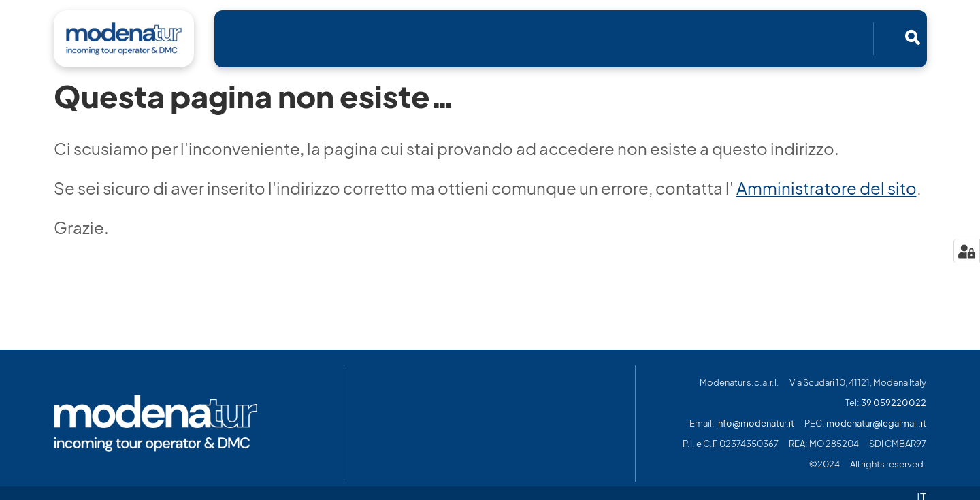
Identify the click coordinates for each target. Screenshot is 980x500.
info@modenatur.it (755, 423)
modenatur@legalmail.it (876, 423)
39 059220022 (894, 403)
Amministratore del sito (827, 188)
